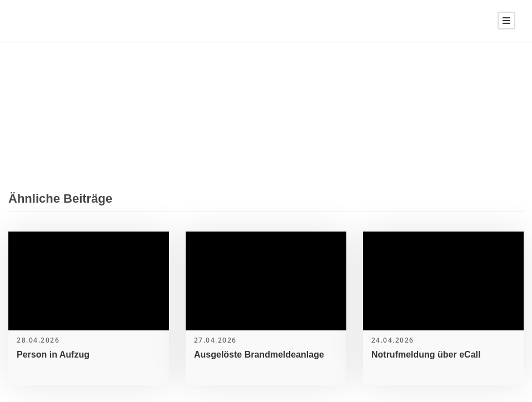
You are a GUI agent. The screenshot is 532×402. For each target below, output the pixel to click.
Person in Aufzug (53, 355)
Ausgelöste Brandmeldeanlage (259, 355)
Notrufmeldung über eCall (426, 355)
